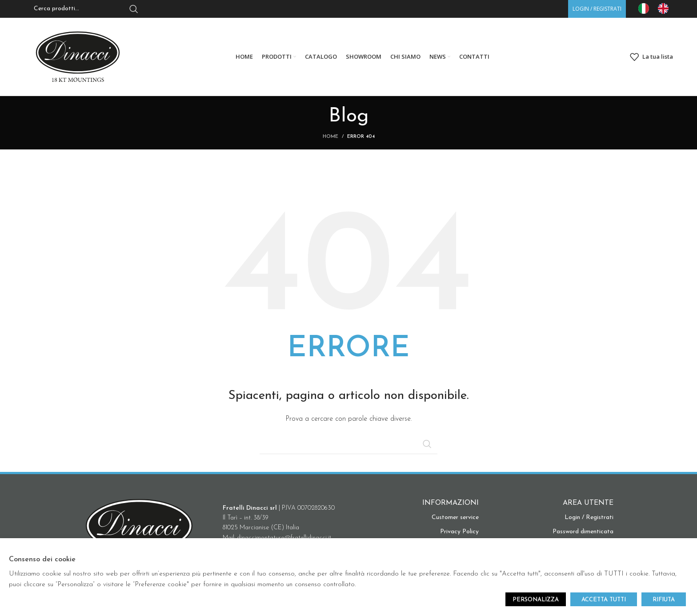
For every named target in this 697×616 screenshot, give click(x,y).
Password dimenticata (583, 532)
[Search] (348, 444)
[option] (665, 8)
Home (330, 137)
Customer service (455, 517)
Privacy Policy (459, 532)
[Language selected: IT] (658, 8)
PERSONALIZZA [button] (536, 600)
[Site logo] (78, 56)
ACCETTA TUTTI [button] (604, 600)
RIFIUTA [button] (664, 600)
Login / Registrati (589, 517)
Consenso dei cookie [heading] (42, 560)
